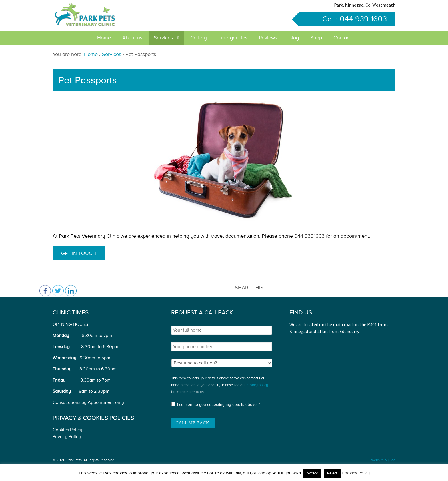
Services (163, 38)
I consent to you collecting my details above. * (219, 405)
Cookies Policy (67, 430)
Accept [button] (312, 473)
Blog (294, 38)
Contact (342, 38)
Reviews (268, 38)
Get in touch (79, 253)
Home (104, 38)
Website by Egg (383, 460)
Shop (316, 38)
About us (132, 38)
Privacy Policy (67, 437)
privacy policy (257, 385)
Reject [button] (332, 473)
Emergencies (233, 38)
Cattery (199, 38)
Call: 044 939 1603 (343, 19)
